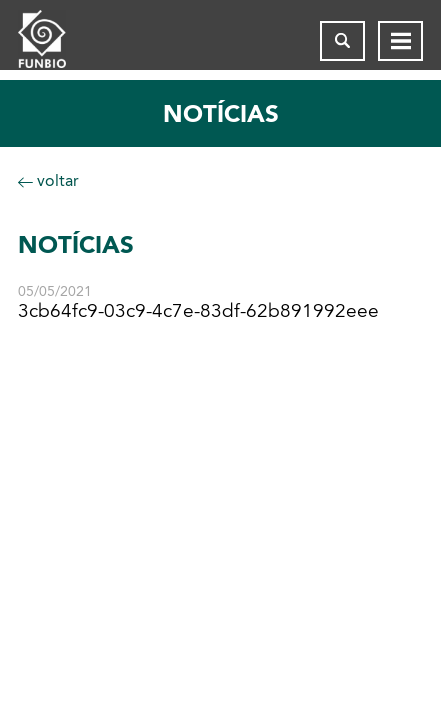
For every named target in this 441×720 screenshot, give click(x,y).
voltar (48, 180)
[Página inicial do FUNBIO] (58, 41)
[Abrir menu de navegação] (400, 41)
